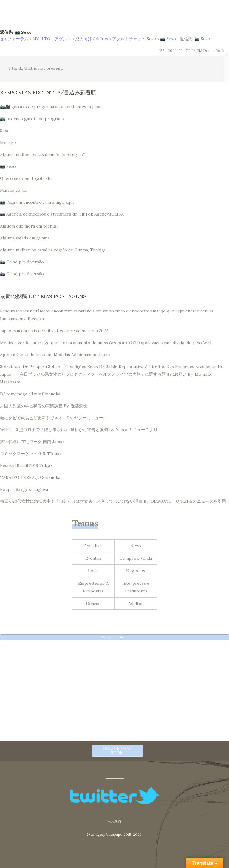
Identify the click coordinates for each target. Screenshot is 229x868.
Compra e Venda (136, 558)
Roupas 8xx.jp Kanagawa (24, 489)
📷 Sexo (168, 39)
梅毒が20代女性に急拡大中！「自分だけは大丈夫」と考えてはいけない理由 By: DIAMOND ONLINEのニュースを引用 (113, 501)
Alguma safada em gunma (25, 238)
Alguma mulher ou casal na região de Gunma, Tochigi (53, 250)
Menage (8, 143)
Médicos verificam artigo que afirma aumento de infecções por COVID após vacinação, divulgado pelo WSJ (106, 343)
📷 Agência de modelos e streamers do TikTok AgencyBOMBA (62, 214)
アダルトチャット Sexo (134, 39)
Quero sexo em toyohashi (26, 178)
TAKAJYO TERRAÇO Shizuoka (30, 477)
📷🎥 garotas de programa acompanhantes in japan (51, 107)
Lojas (93, 571)
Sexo (5, 131)
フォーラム (18, 39)
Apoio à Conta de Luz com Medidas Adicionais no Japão (55, 355)
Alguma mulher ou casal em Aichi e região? (43, 154)
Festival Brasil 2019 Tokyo (26, 465)
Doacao (93, 604)
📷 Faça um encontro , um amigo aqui (37, 202)
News (136, 546)
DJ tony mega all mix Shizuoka (30, 394)
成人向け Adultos (92, 39)
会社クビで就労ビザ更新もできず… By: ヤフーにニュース (54, 418)
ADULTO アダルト (52, 39)
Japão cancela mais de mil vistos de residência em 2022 (54, 331)
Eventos (93, 558)
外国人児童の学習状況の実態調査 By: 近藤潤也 (44, 406)
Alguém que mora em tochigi (29, 226)
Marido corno (14, 190)
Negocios (136, 571)
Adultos (136, 604)
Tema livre (93, 546)
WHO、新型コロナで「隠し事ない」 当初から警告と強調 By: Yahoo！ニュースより (79, 430)
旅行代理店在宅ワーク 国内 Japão (32, 442)
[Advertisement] (114, 686)
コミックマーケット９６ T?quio (30, 454)
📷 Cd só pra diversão (22, 262)
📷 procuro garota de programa (32, 119)
